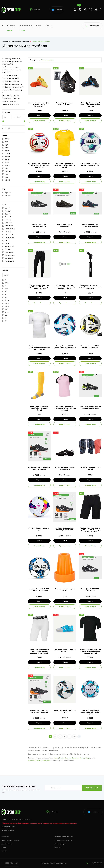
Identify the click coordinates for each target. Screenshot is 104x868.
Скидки (22, 30)
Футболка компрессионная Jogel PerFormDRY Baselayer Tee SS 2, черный (90, 651)
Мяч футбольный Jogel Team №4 (65, 711)
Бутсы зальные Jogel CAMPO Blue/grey (65, 650)
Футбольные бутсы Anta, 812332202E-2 (65, 468)
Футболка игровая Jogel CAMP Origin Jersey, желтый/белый (65, 165)
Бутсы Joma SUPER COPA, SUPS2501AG (90, 590)
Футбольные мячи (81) (10, 75)
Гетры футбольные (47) (11, 104)
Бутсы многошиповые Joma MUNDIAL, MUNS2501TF (90, 407)
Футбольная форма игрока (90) (13, 87)
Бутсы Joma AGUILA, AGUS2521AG (65, 225)
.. (70, 736)
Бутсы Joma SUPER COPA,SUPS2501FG (39, 225)
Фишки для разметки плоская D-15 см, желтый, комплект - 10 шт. (65, 287)
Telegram (57, 10)
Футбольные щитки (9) (10, 67)
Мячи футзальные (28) (10, 101)
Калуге (88, 758)
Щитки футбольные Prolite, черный (90, 468)
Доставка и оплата (26, 26)
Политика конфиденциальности (64, 837)
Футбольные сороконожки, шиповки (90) (12, 71)
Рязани (56, 758)
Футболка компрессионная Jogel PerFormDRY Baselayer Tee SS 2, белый (39, 348)
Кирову (82, 758)
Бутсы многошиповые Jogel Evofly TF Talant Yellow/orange (39, 105)
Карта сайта (58, 847)
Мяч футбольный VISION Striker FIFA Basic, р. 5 (90, 347)
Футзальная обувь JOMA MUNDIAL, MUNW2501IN (39, 711)
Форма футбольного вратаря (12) (13, 91)
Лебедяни (46, 760)
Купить (39, 115)
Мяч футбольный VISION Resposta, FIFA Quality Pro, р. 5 (65, 347)
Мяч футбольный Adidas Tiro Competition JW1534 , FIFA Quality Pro (39, 165)
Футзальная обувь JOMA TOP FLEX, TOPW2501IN (39, 468)
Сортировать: (35, 60)
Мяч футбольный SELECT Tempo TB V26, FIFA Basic (90, 164)
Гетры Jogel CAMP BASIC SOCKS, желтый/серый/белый (39, 408)
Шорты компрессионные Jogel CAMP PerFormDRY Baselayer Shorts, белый (39, 651)
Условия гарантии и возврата (10, 840)
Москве (62, 758)
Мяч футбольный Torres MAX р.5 (39, 529)
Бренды (10, 30)
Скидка (6, 128)
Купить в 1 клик (39, 121)
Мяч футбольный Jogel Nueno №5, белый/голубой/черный (90, 712)
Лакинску (39, 760)
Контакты (49, 26)
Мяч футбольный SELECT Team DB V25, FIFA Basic (39, 590)
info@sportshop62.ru (8, 830)
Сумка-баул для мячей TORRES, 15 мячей (65, 104)
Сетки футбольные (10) (11, 95)
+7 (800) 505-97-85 (97, 863)
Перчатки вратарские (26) (11, 98)
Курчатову (32, 760)
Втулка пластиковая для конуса (65, 590)
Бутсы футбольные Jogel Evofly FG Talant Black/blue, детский (90, 105)
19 (74, 736)
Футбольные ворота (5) (11, 78)
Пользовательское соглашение (63, 840)
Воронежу (75, 758)
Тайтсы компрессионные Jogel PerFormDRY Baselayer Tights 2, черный (39, 287)
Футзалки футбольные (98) (12, 59)
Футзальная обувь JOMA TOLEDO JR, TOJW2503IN (65, 529)
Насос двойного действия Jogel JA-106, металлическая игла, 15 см (90, 287)
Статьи (39, 26)
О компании (11, 26)
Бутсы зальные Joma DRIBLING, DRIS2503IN (90, 225)
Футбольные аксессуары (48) (12, 84)
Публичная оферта (60, 844)
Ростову (68, 758)
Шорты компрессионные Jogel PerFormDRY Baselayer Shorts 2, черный (90, 530)
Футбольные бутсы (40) (11, 81)
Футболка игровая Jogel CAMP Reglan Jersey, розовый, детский (65, 408)
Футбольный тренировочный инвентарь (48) (12, 63)
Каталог (35, 10)
